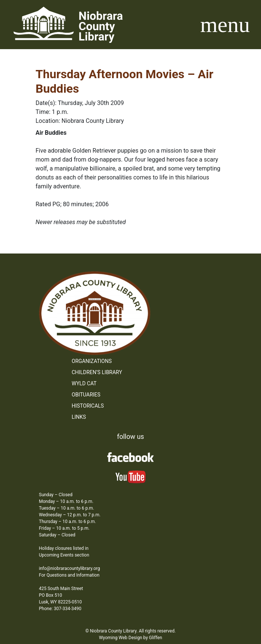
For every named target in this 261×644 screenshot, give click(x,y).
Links (79, 417)
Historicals (88, 406)
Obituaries (86, 395)
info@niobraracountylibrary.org (70, 568)
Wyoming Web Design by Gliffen (131, 638)
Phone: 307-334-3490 (60, 609)
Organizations (92, 361)
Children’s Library (97, 372)
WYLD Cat (84, 383)
